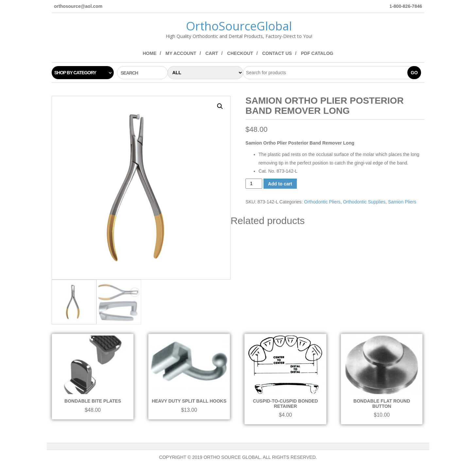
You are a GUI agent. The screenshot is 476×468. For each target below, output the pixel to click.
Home (149, 53)
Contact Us (277, 53)
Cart (212, 53)
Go (414, 73)
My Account (181, 53)
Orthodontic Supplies (364, 202)
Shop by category (75, 73)
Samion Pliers (402, 202)
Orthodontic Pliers (322, 202)
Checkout (240, 53)
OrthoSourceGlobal (239, 26)
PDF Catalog (317, 53)
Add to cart (280, 184)
